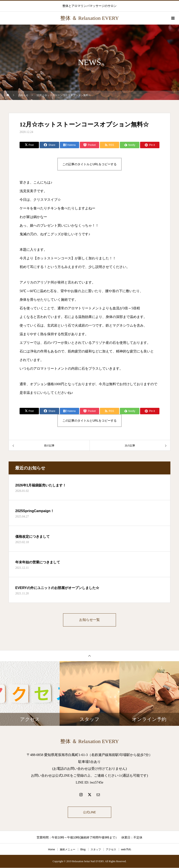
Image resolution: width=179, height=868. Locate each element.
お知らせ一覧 (89, 620)
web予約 (126, 850)
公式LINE (89, 812)
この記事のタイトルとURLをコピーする (89, 164)
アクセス (111, 850)
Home (51, 850)
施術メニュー (68, 850)
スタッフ (96, 850)
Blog (83, 850)
